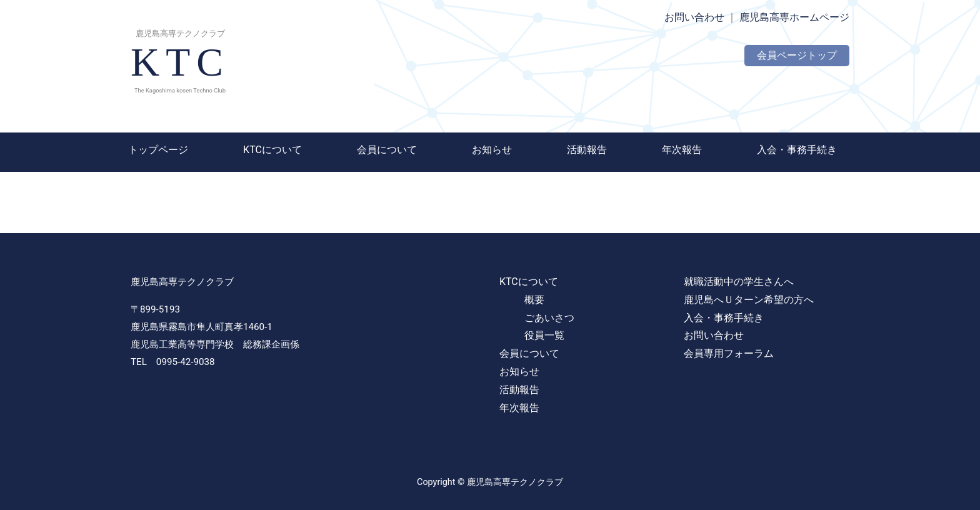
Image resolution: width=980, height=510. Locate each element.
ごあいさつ (549, 318)
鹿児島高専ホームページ (794, 17)
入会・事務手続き (797, 150)
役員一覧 (544, 335)
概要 (534, 300)
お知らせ (492, 150)
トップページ (158, 150)
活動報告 (587, 150)
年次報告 (682, 150)
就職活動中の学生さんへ (739, 282)
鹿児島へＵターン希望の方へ (749, 300)
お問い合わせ (694, 17)
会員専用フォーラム (729, 353)
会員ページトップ (797, 55)
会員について (387, 150)
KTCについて (272, 150)
